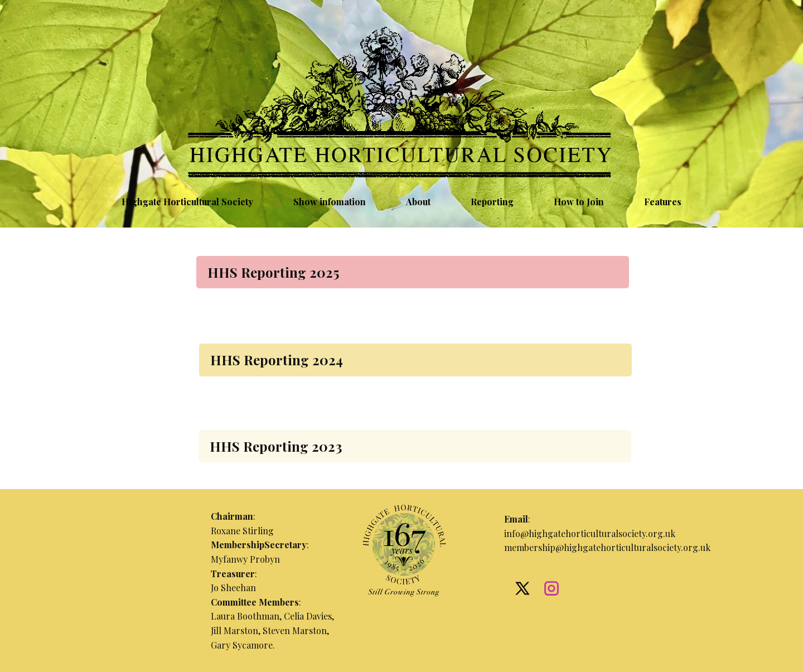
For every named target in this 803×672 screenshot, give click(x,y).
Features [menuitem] (663, 202)
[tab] (413, 272)
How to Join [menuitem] (579, 202)
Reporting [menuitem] (492, 202)
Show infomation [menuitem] (330, 202)
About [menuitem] (418, 202)
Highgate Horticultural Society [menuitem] (187, 202)
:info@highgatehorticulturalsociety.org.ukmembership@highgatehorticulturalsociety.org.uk (607, 533)
